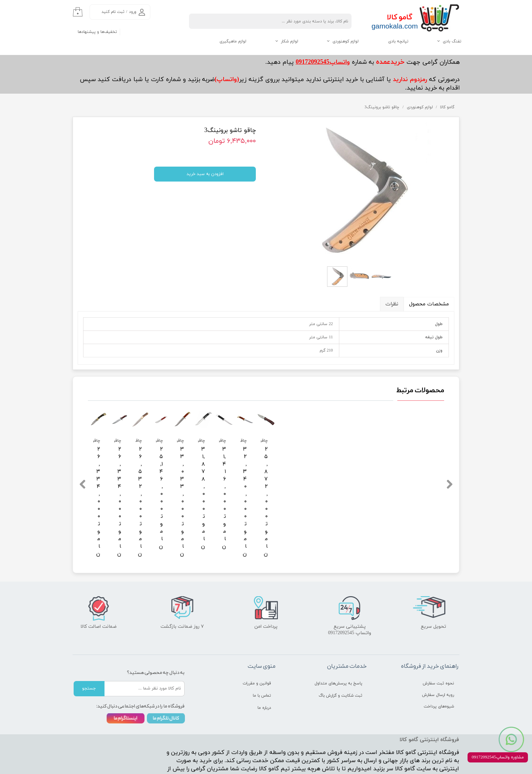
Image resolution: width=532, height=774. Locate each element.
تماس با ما (262, 661)
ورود (133, 12)
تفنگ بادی (452, 41)
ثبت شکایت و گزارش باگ (340, 661)
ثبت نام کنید (113, 12)
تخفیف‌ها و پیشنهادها (97, 32)
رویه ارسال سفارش (438, 660)
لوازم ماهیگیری (233, 41)
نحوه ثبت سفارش (438, 649)
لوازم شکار (290, 41)
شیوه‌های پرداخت (439, 672)
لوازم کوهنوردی (346, 41)
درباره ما (264, 673)
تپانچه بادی (398, 41)
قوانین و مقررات (257, 649)
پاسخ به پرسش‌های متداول (338, 649)
